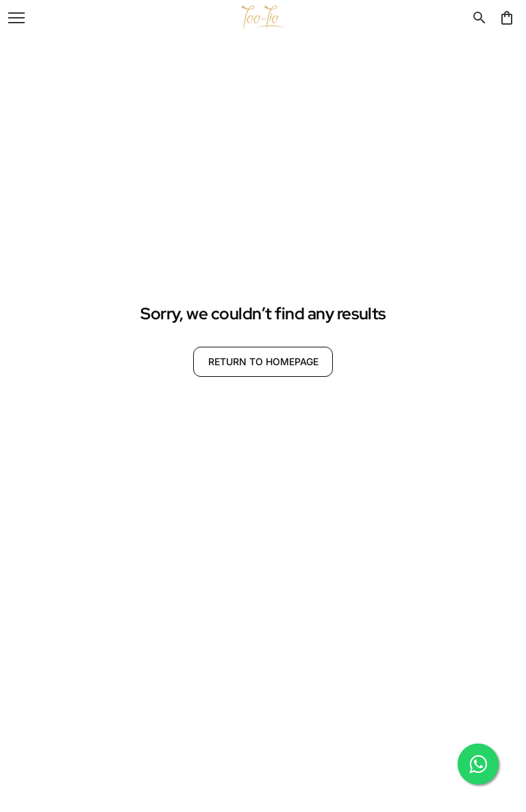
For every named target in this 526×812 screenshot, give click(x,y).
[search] (479, 18)
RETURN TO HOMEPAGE (263, 361)
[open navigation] (16, 18)
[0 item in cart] (507, 18)
